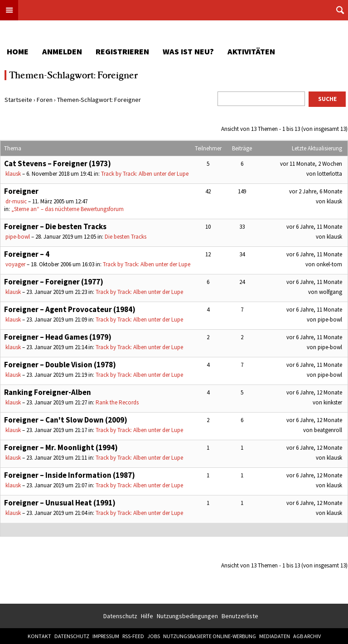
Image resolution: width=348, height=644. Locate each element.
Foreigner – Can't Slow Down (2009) (66, 420)
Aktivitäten (251, 51)
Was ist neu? (188, 51)
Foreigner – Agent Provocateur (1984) (70, 309)
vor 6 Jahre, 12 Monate (314, 392)
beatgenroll (328, 430)
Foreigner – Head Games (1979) (58, 337)
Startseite (18, 100)
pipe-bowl (18, 237)
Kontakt (39, 636)
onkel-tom (329, 264)
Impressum (106, 636)
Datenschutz (120, 616)
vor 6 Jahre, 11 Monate (314, 227)
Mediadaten (275, 636)
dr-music (16, 201)
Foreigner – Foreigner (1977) (54, 282)
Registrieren (122, 51)
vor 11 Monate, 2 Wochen (311, 164)
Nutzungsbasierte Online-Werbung (210, 636)
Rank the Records (117, 402)
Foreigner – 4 (27, 254)
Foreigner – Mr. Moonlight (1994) (61, 447)
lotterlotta (330, 174)
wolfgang (331, 292)
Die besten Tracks (126, 237)
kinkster (333, 402)
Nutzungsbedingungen (187, 616)
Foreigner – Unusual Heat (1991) (60, 503)
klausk (13, 174)
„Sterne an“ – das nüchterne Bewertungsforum (68, 209)
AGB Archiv (307, 636)
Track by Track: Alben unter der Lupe (145, 174)
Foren (45, 100)
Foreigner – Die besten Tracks (55, 226)
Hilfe (147, 616)
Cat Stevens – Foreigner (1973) (58, 163)
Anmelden (62, 51)
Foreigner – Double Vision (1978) (60, 365)
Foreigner (21, 191)
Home (18, 51)
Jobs (154, 636)
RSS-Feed (133, 636)
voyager (15, 264)
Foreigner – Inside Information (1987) (70, 475)
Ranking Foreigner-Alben (48, 392)
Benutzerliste (240, 616)
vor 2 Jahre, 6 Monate (316, 191)
